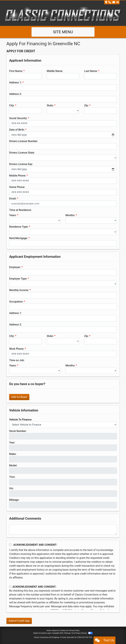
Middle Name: (55, 71)
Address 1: (15, 83)
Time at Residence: (20, 210)
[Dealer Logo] (63, 15)
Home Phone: (17, 187)
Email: (13, 199)
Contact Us (64, 630)
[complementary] (116, 634)
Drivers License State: (22, 153)
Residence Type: (19, 227)
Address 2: (15, 94)
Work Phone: (17, 349)
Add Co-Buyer (19, 397)
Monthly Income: (19, 290)
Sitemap (67, 633)
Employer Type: (18, 279)
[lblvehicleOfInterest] (63, 425)
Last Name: (91, 71)
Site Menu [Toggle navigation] (63, 32)
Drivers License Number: (24, 141)
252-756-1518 (87, 637)
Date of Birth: (17, 130)
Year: (12, 443)
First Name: (16, 71)
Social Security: (18, 118)
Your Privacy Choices (82, 633)
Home (49, 630)
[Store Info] (112, 2)
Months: (70, 215)
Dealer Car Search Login (42, 633)
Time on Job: (17, 360)
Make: (13, 454)
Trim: (12, 477)
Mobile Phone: (18, 176)
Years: (13, 215)
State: (50, 105)
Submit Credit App (19, 621)
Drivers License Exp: (21, 164)
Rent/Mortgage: (18, 238)
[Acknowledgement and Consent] (10, 545)
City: (12, 105)
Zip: (86, 105)
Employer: (15, 267)
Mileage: (14, 500)
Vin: (11, 488)
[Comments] (63, 530)
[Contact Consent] (10, 587)
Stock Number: (18, 431)
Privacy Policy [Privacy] (74, 630)
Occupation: (16, 302)
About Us (56, 630)
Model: (13, 465)
